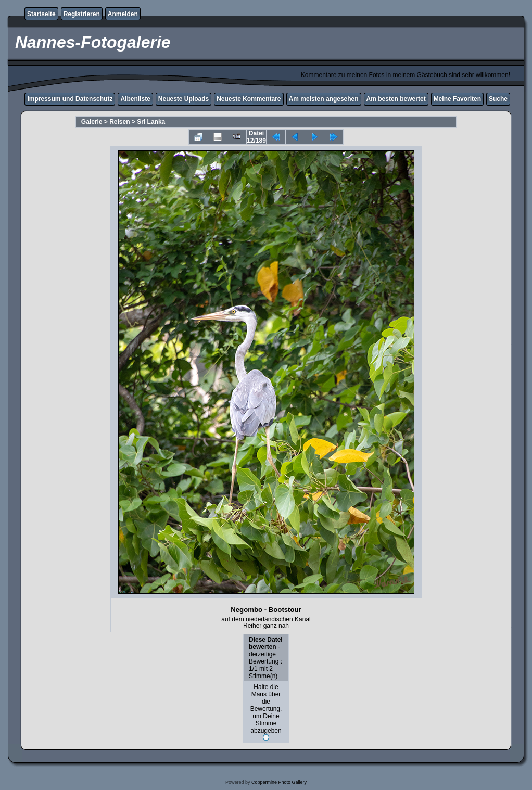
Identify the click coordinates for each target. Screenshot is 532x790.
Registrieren (82, 14)
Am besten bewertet (396, 99)
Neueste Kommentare (249, 99)
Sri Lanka (151, 122)
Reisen (119, 122)
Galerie (92, 122)
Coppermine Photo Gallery (279, 782)
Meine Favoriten (457, 99)
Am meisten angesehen (324, 99)
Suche (498, 99)
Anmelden (123, 14)
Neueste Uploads (183, 99)
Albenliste (135, 99)
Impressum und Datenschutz (70, 99)
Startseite (41, 14)
